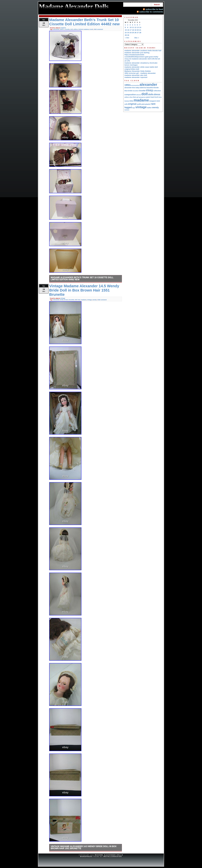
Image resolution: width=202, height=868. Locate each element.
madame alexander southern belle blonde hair (143, 51)
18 (133, 30)
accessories (135, 85)
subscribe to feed (154, 9)
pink (143, 104)
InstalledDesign (113, 856)
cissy (149, 90)
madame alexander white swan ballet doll (141, 67)
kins (160, 97)
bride (62, 300)
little (132, 101)
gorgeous (142, 97)
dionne (139, 95)
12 (135, 27)
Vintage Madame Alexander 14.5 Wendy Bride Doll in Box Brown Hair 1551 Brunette (84, 847)
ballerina (143, 88)
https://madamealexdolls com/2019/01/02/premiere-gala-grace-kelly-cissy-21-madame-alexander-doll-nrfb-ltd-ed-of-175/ (142, 58)
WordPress (86, 856)
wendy (95, 300)
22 (126, 33)
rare (153, 104)
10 (131, 27)
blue (126, 91)
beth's (62, 29)
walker (149, 108)
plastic (148, 104)
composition (130, 94)
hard (152, 97)
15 (126, 30)
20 (138, 30)
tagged (128, 107)
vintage (63, 298)
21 (140, 30)
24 (131, 33)
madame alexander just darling (137, 53)
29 (126, 35)
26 (135, 33)
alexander (56, 29)
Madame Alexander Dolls (109, 855)
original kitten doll (132, 69)
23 (128, 33)
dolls (151, 94)
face (135, 97)
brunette (71, 300)
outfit (139, 104)
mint (158, 101)
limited (81, 29)
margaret (153, 101)
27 (138, 33)
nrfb (126, 104)
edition (76, 29)
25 (133, 33)
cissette (67, 29)
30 (128, 35)
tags (134, 108)
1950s (128, 85)
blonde (156, 88)
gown (148, 97)
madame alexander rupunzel (136, 77)
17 (131, 30)
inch (156, 97)
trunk (91, 29)
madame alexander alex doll (136, 75)
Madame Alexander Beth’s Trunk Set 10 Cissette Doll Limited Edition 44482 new (82, 278)
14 (140, 27)
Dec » (137, 38)
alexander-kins (130, 88)
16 (128, 30)
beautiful (150, 88)
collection (157, 91)
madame (63, 28)
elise (131, 97)
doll (72, 29)
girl (138, 97)
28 (140, 33)
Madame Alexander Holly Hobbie (138, 71)
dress (157, 94)
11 (133, 27)
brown (66, 300)
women (127, 110)
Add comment (98, 29)
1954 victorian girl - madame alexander (140, 73)
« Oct (127, 38)
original (132, 104)
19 (135, 30)
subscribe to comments (151, 12)
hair (79, 300)
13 (138, 27)
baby (138, 88)
